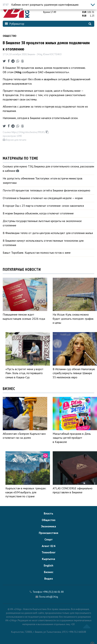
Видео (49, 578)
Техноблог (48, 552)
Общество (10, 36)
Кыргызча (48, 559)
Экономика (48, 526)
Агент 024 (48, 546)
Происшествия (48, 533)
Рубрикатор (15, 24)
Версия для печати (14, 140)
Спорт (49, 539)
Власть (48, 513)
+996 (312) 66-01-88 (53, 592)
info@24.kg (52, 597)
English (48, 565)
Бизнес (49, 572)
